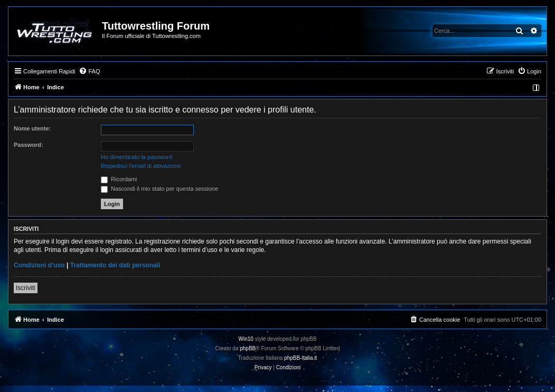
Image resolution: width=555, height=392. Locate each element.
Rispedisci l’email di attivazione (141, 166)
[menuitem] (89, 71)
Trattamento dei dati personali (115, 265)
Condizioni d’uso (39, 265)
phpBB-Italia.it (300, 358)
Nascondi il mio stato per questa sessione (159, 189)
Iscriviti (26, 288)
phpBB (248, 348)
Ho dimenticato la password (137, 157)
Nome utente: (32, 128)
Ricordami (119, 179)
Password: (29, 145)
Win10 (246, 339)
